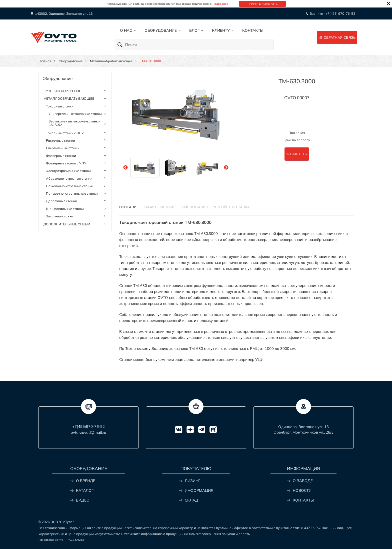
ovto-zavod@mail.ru (88, 432)
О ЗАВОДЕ (303, 481)
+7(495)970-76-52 (88, 426)
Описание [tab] (129, 207)
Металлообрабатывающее (111, 61)
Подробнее (220, 4)
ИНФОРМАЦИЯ (199, 490)
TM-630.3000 (297, 81)
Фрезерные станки (61, 156)
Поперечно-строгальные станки (72, 193)
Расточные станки (60, 140)
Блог (194, 30)
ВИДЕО (83, 500)
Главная (45, 61)
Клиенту (221, 30)
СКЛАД (191, 500)
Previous (125, 168)
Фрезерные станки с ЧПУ (66, 163)
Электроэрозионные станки (68, 171)
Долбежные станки (61, 201)
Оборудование (161, 30)
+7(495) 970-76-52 (340, 13)
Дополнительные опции (67, 224)
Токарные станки (60, 106)
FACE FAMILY (76, 540)
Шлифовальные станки (65, 209)
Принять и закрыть (262, 4)
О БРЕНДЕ (86, 481)
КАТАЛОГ (85, 490)
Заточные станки (60, 216)
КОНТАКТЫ (303, 500)
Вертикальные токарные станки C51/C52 (74, 123)
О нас (126, 30)
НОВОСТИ (302, 490)
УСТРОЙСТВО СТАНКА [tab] (231, 207)
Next (226, 168)
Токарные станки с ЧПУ (65, 133)
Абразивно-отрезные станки (69, 178)
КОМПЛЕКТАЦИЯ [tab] (194, 207)
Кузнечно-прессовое (63, 91)
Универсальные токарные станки (75, 114)
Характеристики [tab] (159, 207)
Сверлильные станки (63, 148)
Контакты (253, 30)
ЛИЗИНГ (192, 481)
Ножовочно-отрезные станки (70, 186)
